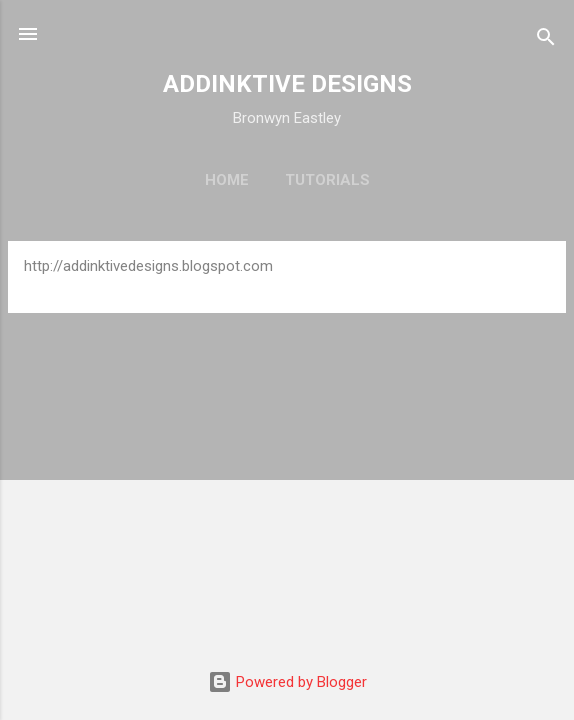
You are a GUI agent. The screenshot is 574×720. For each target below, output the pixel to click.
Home (227, 180)
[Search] (546, 40)
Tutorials (327, 180)
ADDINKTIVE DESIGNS (287, 84)
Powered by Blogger (287, 682)
